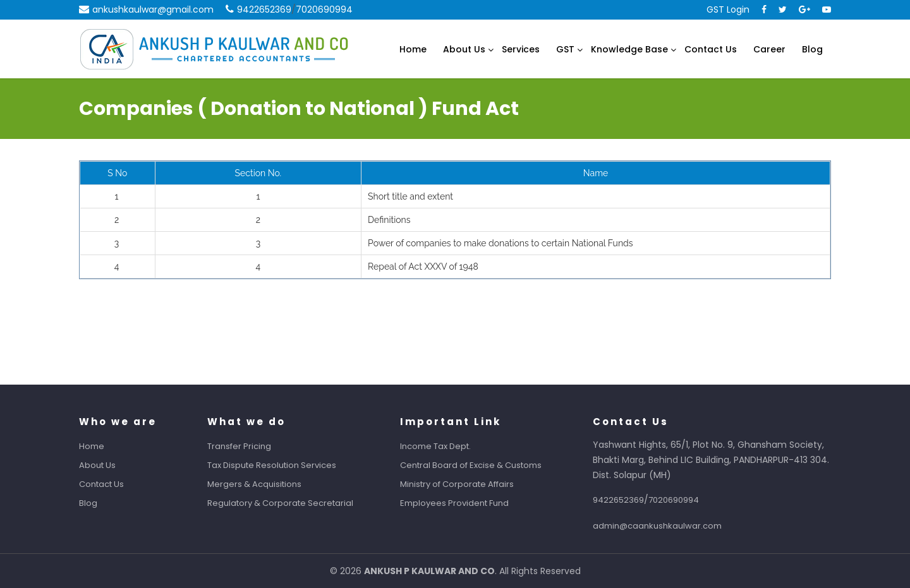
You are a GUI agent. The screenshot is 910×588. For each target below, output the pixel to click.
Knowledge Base (629, 49)
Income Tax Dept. (443, 446)
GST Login (728, 9)
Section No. (258, 173)
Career (769, 49)
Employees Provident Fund (462, 503)
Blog (812, 49)
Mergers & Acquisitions (262, 484)
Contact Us (711, 49)
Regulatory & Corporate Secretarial (288, 503)
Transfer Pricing (247, 446)
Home (413, 49)
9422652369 (264, 9)
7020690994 (324, 9)
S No (117, 173)
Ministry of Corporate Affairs (464, 484)
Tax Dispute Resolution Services (279, 465)
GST (565, 49)
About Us (464, 49)
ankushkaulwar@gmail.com (153, 9)
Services (521, 49)
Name (596, 173)
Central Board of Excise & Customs (478, 465)
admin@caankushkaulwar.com (665, 526)
